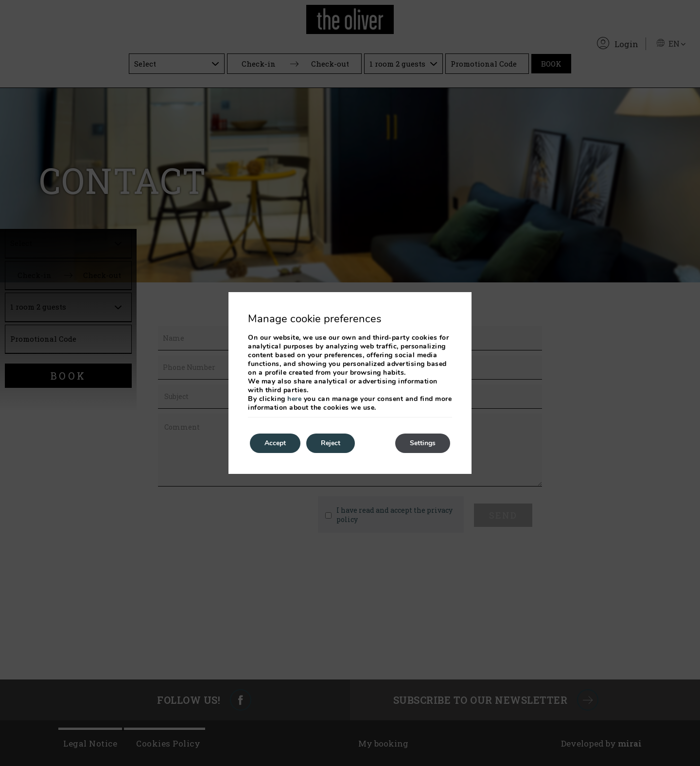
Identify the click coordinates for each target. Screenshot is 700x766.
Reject (331, 443)
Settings (423, 443)
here (294, 399)
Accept (275, 443)
